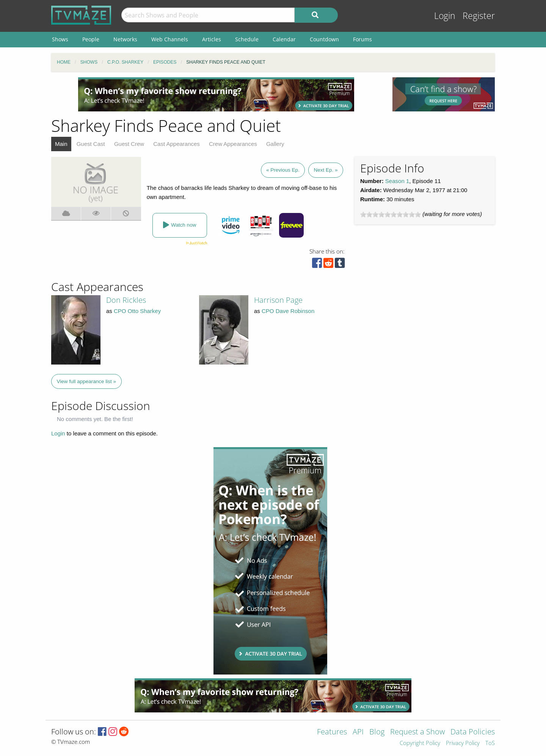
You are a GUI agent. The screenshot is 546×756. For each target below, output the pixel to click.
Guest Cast (91, 144)
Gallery (275, 144)
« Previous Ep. (283, 170)
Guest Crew (129, 144)
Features (332, 732)
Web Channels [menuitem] (170, 39)
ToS (490, 743)
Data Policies (473, 732)
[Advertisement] (216, 94)
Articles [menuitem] (212, 39)
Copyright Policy (420, 743)
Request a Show (417, 732)
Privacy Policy (463, 743)
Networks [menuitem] (125, 39)
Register (479, 16)
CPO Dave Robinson (288, 311)
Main (61, 144)
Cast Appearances (177, 144)
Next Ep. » (326, 170)
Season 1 (397, 181)
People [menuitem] (91, 39)
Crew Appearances (233, 144)
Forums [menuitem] (362, 39)
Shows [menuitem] (60, 39)
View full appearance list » (87, 381)
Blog (377, 732)
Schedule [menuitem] (247, 39)
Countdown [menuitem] (324, 39)
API (358, 732)
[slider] (391, 214)
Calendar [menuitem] (284, 39)
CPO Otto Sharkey (137, 311)
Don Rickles (126, 300)
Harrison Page (278, 300)
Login (445, 16)
